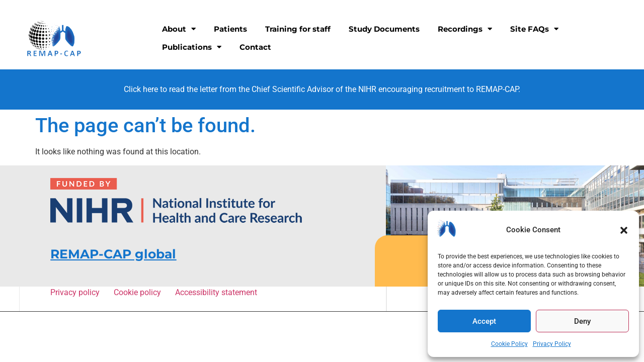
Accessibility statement (216, 292)
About (179, 29)
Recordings (465, 29)
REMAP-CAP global (113, 254)
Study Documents (384, 29)
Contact (255, 47)
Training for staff (298, 29)
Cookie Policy (509, 344)
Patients (230, 29)
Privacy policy (76, 292)
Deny (582, 321)
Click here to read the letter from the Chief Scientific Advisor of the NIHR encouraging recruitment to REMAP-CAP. (322, 89)
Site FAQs (534, 29)
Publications (192, 47)
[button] (624, 230)
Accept (484, 321)
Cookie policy (139, 292)
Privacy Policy (552, 344)
